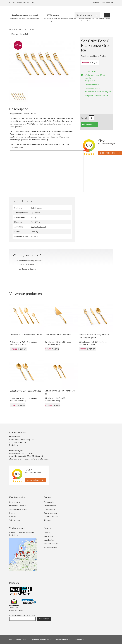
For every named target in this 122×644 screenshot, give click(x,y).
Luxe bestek (49, 540)
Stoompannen (50, 506)
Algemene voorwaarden (41, 640)
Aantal (84, 118)
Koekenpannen (50, 513)
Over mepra (14, 502)
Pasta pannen (50, 509)
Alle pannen (49, 520)
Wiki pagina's (15, 520)
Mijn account (107, 3)
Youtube (110, 433)
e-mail (21, 459)
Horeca (12, 513)
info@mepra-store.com (39, 459)
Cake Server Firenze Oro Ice (58, 334)
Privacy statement (63, 640)
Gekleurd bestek (51, 544)
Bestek (47, 533)
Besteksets (48, 536)
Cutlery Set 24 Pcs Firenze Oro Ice (26, 335)
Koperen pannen (51, 516)
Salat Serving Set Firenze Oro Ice (25, 391)
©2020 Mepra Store (18, 640)
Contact (95, 3)
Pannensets (49, 502)
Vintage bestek (50, 547)
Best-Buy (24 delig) (20, 34)
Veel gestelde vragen (18, 509)
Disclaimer (80, 640)
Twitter (100, 433)
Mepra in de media (17, 506)
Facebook (105, 433)
